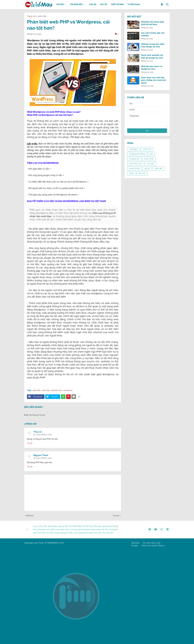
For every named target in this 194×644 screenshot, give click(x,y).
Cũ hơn (116, 516)
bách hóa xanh (136, 164)
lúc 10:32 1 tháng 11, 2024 (42, 458)
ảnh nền (142, 173)
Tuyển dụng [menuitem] (134, 4)
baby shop (149, 159)
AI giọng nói (134, 159)
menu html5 (135, 168)
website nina (56, 390)
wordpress (68, 390)
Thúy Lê (38, 432)
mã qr (147, 168)
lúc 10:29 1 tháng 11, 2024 (43, 435)
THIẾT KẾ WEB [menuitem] (117, 4)
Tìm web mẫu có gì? (152, 543)
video (132, 173)
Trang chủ (31, 16)
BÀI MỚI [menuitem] (60, 4)
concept (150, 164)
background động (137, 154)
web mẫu (42, 16)
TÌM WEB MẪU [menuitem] (76, 4)
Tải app (135, 546)
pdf (151, 154)
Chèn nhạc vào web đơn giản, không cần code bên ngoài (154, 80)
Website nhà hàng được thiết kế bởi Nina (153, 23)
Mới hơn (30, 516)
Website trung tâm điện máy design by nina (153, 45)
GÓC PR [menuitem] (103, 4)
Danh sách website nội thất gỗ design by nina (152, 57)
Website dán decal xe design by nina (152, 68)
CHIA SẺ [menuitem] (93, 4)
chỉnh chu (147, 149)
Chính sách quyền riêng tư (153, 546)
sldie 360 (159, 168)
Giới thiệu (135, 543)
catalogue (134, 149)
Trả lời (30, 443)
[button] (162, 5)
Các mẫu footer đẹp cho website (153, 34)
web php (46, 390)
